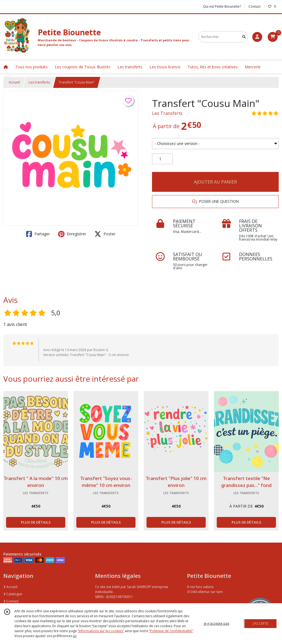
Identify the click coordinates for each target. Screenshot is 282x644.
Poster (105, 234)
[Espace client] (257, 37)
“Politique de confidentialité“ (171, 631)
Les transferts (39, 82)
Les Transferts (167, 113)
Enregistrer (72, 234)
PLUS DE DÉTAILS (36, 522)
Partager (38, 234)
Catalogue (13, 594)
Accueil (14, 82)
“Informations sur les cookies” (101, 631)
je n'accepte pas (216, 623)
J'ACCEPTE (261, 623)
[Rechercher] (244, 37)
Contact (254, 6)
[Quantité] (162, 159)
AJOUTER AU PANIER (215, 182)
